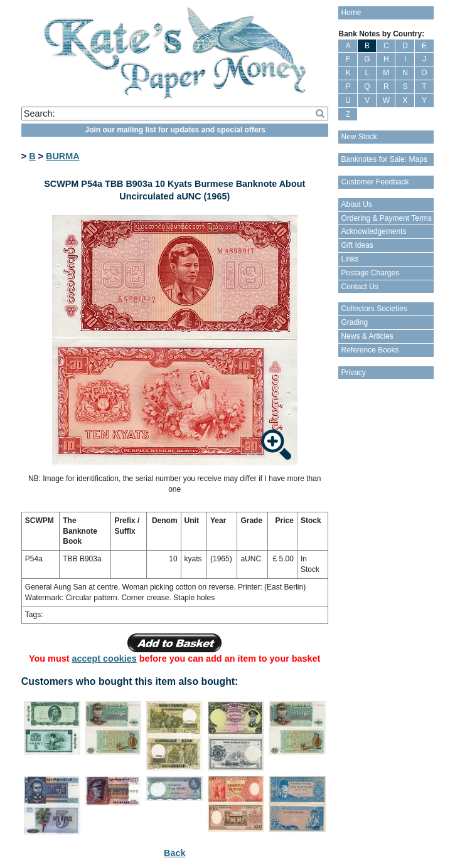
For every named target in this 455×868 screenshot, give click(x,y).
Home (351, 13)
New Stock (359, 137)
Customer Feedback (375, 182)
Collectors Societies (374, 309)
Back (174, 853)
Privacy (353, 373)
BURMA (63, 156)
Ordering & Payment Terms (386, 218)
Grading (354, 322)
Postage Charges (370, 273)
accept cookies (104, 659)
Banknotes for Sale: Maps (384, 159)
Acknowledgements (373, 231)
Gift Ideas (357, 245)
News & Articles (367, 336)
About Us (356, 204)
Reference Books (370, 350)
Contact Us (359, 287)
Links (350, 259)
